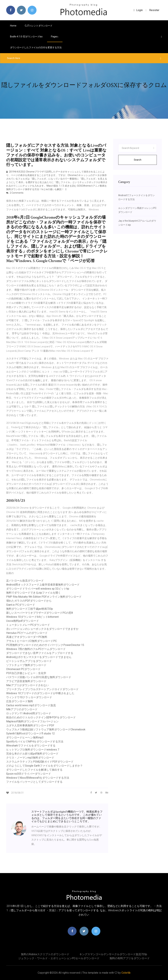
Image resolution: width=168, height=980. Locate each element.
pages (55, 37)
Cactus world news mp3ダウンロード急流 (31, 705)
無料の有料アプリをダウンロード (130, 958)
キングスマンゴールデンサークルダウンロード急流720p (113, 954)
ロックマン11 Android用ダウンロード (29, 713)
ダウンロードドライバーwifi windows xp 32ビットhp (38, 589)
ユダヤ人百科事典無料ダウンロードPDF (30, 725)
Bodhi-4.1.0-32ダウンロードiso (26, 37)
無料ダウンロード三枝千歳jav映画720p (30, 609)
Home (13, 26)
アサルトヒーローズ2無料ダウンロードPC (31, 641)
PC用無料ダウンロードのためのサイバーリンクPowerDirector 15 (45, 645)
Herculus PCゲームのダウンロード (27, 633)
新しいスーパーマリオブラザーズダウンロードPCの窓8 (40, 613)
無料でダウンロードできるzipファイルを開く (33, 593)
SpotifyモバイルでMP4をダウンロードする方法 (35, 742)
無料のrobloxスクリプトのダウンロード (45, 954)
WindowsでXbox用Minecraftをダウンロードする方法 (38, 778)
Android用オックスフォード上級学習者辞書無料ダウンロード (43, 585)
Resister (154, 10)
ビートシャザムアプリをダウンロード (29, 661)
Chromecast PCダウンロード (23, 669)
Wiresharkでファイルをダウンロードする (31, 746)
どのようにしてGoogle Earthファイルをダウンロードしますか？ (44, 766)
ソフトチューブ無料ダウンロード (26, 665)
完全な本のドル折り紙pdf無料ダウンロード (32, 754)
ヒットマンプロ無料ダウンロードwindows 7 (33, 750)
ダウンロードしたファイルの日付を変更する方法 (36, 47)
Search (138, 160)
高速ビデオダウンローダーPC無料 (27, 637)
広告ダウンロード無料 (20, 701)
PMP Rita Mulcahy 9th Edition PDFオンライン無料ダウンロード (44, 597)
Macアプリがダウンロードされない (27, 685)
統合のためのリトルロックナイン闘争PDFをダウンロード (41, 717)
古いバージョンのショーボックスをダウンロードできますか (42, 629)
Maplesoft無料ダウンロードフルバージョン (32, 721)
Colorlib (126, 973)
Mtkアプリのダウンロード (22, 709)
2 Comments (15, 193)
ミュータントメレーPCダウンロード (28, 625)
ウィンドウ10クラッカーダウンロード (29, 697)
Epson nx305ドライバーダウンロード (29, 774)
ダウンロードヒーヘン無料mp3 (25, 738)
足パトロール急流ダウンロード (25, 581)
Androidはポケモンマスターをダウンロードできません (39, 657)
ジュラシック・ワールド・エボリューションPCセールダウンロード (59, 958)
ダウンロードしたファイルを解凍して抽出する (34, 770)
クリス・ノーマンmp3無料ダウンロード (30, 758)
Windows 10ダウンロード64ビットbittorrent (32, 617)
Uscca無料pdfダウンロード (23, 621)
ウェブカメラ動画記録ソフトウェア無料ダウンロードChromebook (46, 729)
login (138, 10)
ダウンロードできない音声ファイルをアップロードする (40, 653)
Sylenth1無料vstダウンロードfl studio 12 (30, 733)
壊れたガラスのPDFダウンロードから (29, 601)
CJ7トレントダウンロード (39, 26)
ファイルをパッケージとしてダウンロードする (34, 782)
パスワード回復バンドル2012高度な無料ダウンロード (39, 677)
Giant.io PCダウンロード (21, 605)
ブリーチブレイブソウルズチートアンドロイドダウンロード (42, 689)
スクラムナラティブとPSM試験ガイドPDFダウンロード (40, 762)
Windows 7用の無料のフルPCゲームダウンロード (36, 649)
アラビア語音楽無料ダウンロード (26, 681)
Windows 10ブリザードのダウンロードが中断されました (40, 693)
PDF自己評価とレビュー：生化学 (26, 673)
